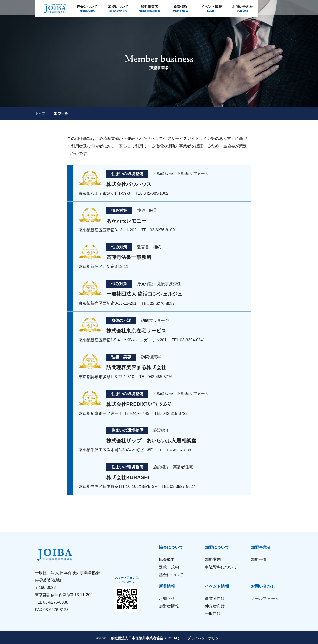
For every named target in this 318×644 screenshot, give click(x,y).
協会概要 (167, 560)
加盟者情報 (169, 606)
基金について (171, 575)
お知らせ (167, 598)
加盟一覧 (259, 560)
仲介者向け (215, 606)
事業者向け (215, 598)
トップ (40, 113)
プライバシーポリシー (205, 638)
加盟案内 (213, 560)
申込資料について (221, 567)
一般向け (213, 614)
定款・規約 (169, 567)
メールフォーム (265, 598)
